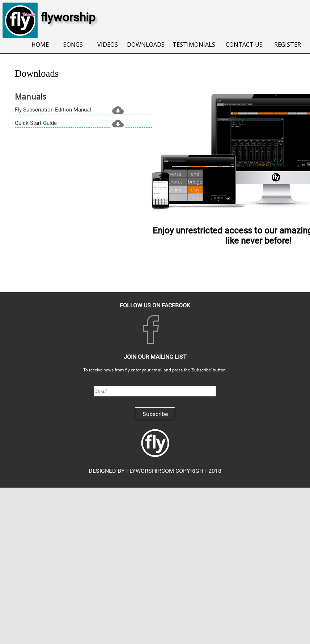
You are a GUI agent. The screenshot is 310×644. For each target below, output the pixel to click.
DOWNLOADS (146, 45)
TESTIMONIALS (194, 45)
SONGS (73, 45)
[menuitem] (40, 45)
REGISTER (288, 45)
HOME (40, 45)
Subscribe (155, 414)
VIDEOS (108, 45)
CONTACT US (244, 45)
